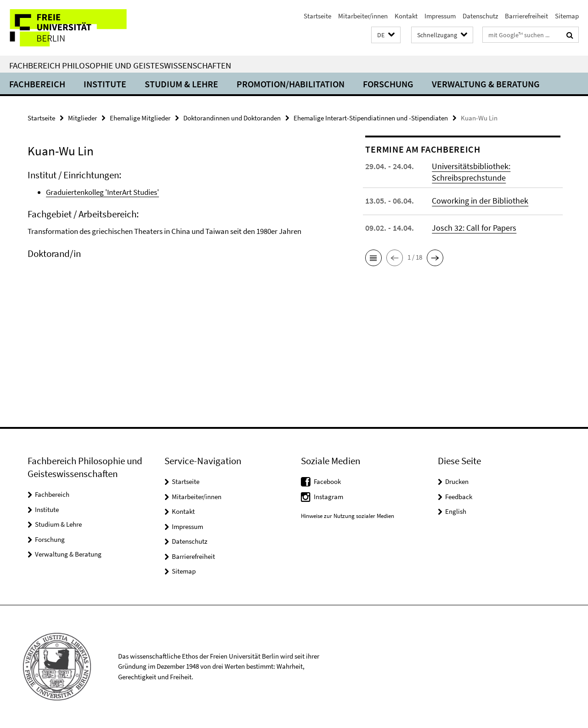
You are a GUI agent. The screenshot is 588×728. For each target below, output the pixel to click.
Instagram (328, 497)
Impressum (440, 16)
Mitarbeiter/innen (363, 16)
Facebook (327, 481)
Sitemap (567, 16)
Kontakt (406, 16)
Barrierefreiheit (526, 16)
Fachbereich (37, 84)
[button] (386, 35)
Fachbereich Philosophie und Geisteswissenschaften (120, 65)
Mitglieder (82, 118)
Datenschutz (480, 16)
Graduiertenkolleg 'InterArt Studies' (102, 192)
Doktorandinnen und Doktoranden (232, 118)
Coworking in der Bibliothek (480, 201)
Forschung (388, 84)
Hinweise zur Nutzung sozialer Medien (348, 516)
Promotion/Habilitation (291, 84)
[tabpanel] (180, 226)
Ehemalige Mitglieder (140, 118)
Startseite (317, 16)
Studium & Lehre (181, 84)
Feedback (459, 497)
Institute (105, 84)
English (456, 511)
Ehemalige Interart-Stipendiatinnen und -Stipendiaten (371, 118)
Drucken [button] (457, 481)
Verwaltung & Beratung (486, 84)
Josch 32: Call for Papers (474, 228)
